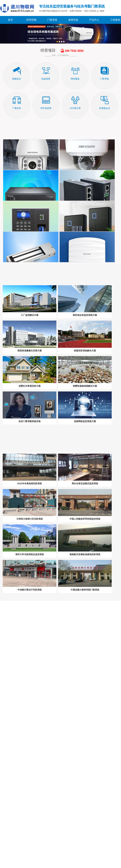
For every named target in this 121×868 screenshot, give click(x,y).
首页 (10, 20)
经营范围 (31, 20)
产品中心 (94, 20)
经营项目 (48, 50)
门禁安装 (52, 20)
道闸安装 (73, 20)
